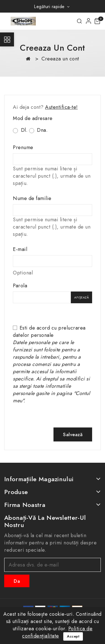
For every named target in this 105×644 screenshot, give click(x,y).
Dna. (39, 130)
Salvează (73, 434)
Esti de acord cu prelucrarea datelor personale (51, 364)
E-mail (20, 249)
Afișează (81, 297)
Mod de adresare (33, 118)
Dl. (20, 130)
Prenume (23, 147)
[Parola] (42, 297)
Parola (20, 286)
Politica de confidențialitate (57, 632)
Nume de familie (32, 198)
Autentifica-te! (61, 107)
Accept (73, 636)
